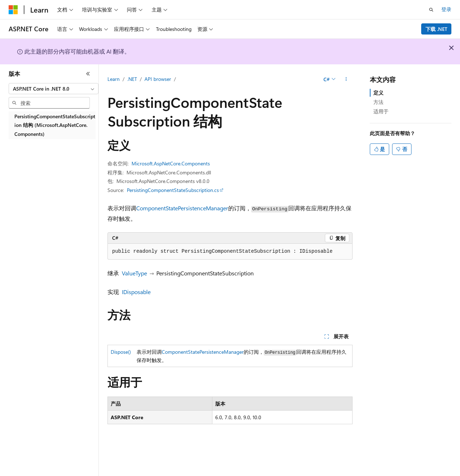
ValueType (134, 273)
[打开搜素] (431, 10)
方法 (378, 102)
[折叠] (88, 74)
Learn (114, 79)
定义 (378, 93)
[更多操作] (346, 79)
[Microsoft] (13, 10)
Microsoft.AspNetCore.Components (171, 163)
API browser (158, 79)
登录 (446, 9)
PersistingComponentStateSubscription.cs (173, 190)
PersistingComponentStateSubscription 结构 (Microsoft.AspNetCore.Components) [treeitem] (55, 125)
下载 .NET (436, 29)
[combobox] (54, 89)
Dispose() (121, 352)
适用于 (381, 111)
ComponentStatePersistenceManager (182, 208)
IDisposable (136, 292)
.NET (132, 79)
